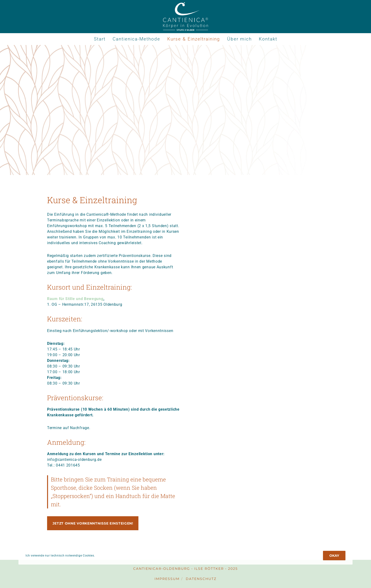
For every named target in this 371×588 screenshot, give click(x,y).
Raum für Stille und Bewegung (75, 299)
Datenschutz (201, 579)
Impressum (167, 579)
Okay (334, 556)
